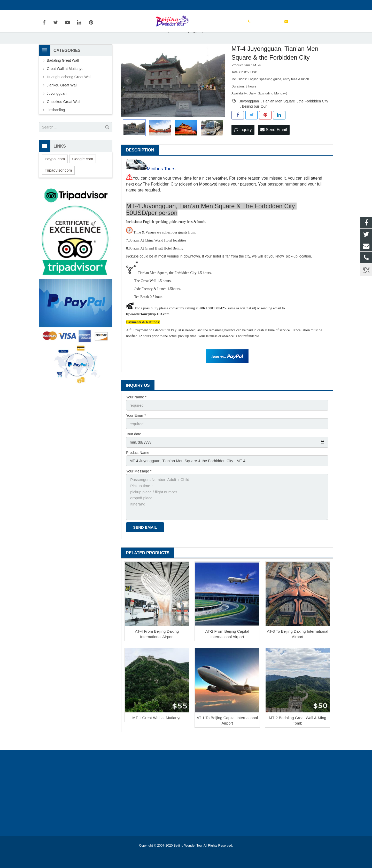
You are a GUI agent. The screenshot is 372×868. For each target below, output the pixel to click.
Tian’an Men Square (279, 116)
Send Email (274, 145)
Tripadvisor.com (58, 185)
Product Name (138, 466)
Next (218, 96)
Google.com (83, 174)
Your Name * (136, 412)
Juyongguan (249, 116)
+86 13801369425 (57, 5)
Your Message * (139, 484)
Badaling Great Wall (63, 76)
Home (137, 46)
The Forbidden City (160, 199)
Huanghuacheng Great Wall (69, 92)
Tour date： (135, 448)
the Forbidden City (313, 116)
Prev (128, 96)
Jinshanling (56, 125)
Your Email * (136, 430)
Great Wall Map (159, 46)
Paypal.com (55, 174)
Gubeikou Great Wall (63, 117)
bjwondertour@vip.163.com (102, 5)
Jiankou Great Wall (62, 100)
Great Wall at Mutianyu (65, 84)
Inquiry (243, 145)
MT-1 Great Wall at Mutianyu (157, 727)
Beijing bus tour (255, 121)
